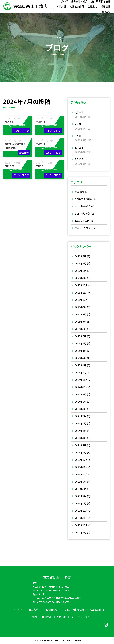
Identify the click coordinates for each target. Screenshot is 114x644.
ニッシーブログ (83, 228)
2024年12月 (81, 372)
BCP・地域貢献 (83, 214)
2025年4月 (81, 343)
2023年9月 (81, 482)
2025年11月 (81, 292)
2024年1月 (81, 452)
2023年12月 (81, 460)
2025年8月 (81, 314)
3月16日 (79, 159)
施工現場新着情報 (75, 609)
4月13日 (79, 112)
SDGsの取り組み (83, 199)
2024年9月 (81, 394)
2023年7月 (81, 496)
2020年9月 (81, 532)
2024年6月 (81, 416)
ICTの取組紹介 (83, 206)
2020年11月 (81, 518)
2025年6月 (81, 329)
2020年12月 (81, 511)
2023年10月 (81, 474)
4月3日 (79, 124)
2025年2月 (81, 358)
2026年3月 (81, 263)
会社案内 (32, 617)
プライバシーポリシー (82, 617)
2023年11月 (81, 467)
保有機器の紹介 (52, 609)
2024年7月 (81, 409)
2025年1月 (81, 365)
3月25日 (79, 147)
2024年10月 (81, 387)
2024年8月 (81, 402)
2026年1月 (81, 278)
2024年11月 (81, 380)
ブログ (20, 609)
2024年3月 (81, 438)
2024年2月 (81, 445)
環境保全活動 (82, 221)
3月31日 (79, 136)
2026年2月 (81, 271)
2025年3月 (81, 351)
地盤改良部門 (97, 609)
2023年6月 (81, 503)
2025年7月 (81, 322)
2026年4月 (81, 256)
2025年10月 (81, 300)
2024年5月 (81, 423)
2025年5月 (81, 336)
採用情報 (47, 617)
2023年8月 (81, 489)
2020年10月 (81, 525)
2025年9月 (81, 307)
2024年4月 (81, 431)
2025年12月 (81, 285)
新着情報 (80, 192)
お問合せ (61, 617)
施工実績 (33, 609)
